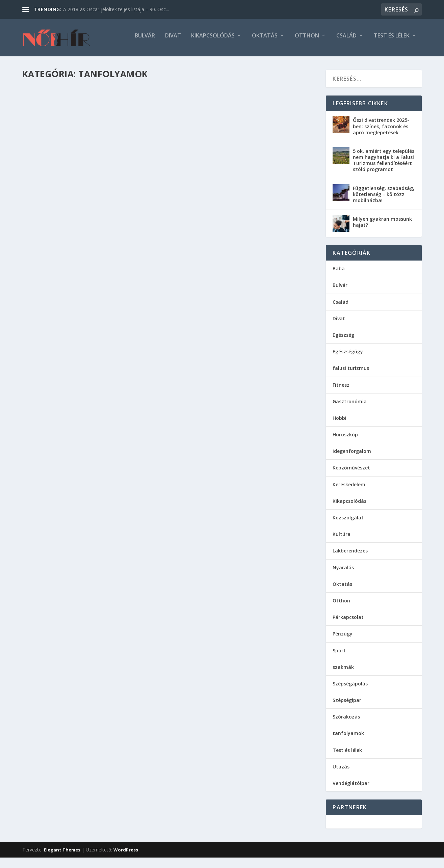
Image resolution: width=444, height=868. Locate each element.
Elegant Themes (62, 854)
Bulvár (145, 40)
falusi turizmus (351, 372)
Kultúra (342, 538)
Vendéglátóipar (351, 788)
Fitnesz (341, 389)
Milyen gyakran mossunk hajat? (382, 226)
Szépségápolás (350, 688)
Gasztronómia (350, 405)
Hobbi (339, 422)
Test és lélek (392, 40)
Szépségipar (347, 704)
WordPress (126, 854)
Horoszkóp (345, 439)
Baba (339, 273)
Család (346, 40)
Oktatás (265, 40)
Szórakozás (346, 721)
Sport (339, 655)
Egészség (343, 339)
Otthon (307, 40)
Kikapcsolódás (213, 40)
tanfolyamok (348, 738)
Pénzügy (343, 638)
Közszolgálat (348, 522)
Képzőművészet (351, 472)
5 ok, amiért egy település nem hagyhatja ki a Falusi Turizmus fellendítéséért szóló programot (384, 165)
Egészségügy (348, 356)
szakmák (343, 671)
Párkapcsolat (348, 621)
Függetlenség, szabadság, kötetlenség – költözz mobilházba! (384, 198)
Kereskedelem (349, 489)
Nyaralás (343, 572)
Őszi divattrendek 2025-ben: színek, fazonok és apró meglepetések (381, 130)
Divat (173, 40)
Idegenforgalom (352, 455)
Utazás (341, 771)
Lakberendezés (350, 555)
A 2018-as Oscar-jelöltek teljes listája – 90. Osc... (116, 9)
